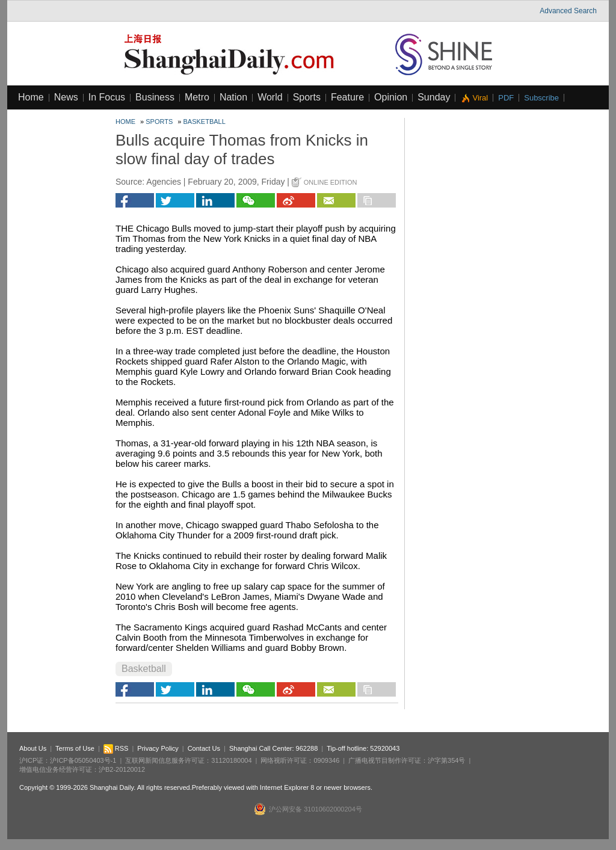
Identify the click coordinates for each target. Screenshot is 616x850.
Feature (347, 97)
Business (155, 97)
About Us (33, 748)
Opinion (391, 97)
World (270, 97)
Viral (480, 98)
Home (31, 97)
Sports (307, 97)
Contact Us (204, 748)
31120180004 (231, 760)
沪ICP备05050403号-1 (83, 760)
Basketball (205, 122)
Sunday (434, 97)
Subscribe (541, 98)
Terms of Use (75, 748)
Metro (197, 97)
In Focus (107, 97)
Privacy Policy (158, 748)
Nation (233, 97)
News (66, 97)
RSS (116, 748)
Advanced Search (568, 11)
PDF (506, 98)
